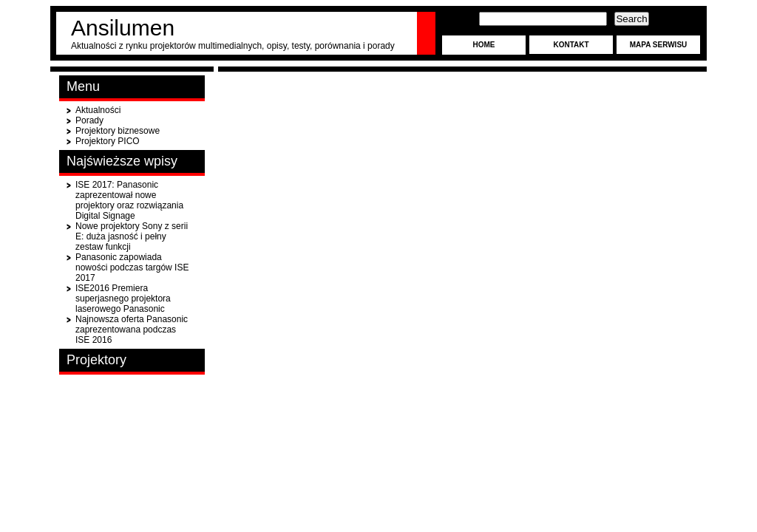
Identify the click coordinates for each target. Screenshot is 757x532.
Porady (89, 120)
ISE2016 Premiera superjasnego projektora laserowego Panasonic (123, 299)
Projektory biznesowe (118, 131)
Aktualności (98, 110)
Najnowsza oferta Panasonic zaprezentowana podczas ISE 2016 (132, 330)
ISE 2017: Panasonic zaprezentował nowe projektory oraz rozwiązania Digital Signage (129, 200)
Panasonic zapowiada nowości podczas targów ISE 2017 (132, 267)
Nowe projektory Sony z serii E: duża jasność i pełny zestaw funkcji (132, 236)
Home (484, 45)
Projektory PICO (108, 141)
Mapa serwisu (659, 45)
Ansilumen (123, 28)
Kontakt (571, 45)
